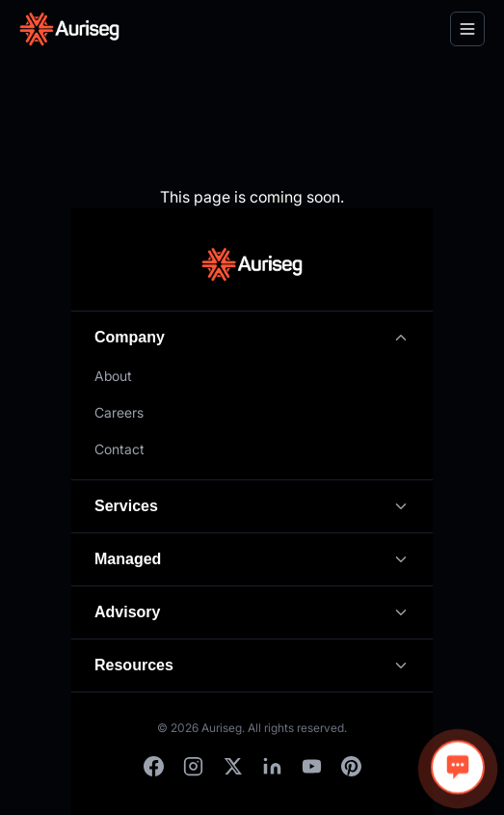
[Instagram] (193, 766)
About (113, 376)
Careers (119, 412)
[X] (233, 766)
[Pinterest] (351, 766)
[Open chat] (458, 768)
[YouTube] (312, 766)
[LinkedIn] (272, 766)
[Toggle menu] (467, 29)
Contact (119, 449)
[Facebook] (154, 766)
